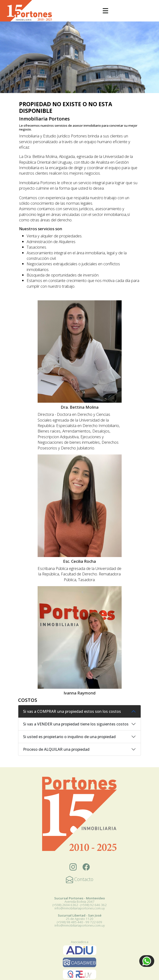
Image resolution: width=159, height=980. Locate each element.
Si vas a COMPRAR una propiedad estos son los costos (72, 711)
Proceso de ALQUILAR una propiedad (56, 749)
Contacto (80, 879)
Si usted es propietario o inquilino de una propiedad (69, 737)
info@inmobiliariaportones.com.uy (80, 908)
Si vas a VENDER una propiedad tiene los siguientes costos (76, 724)
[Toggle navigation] (105, 11)
